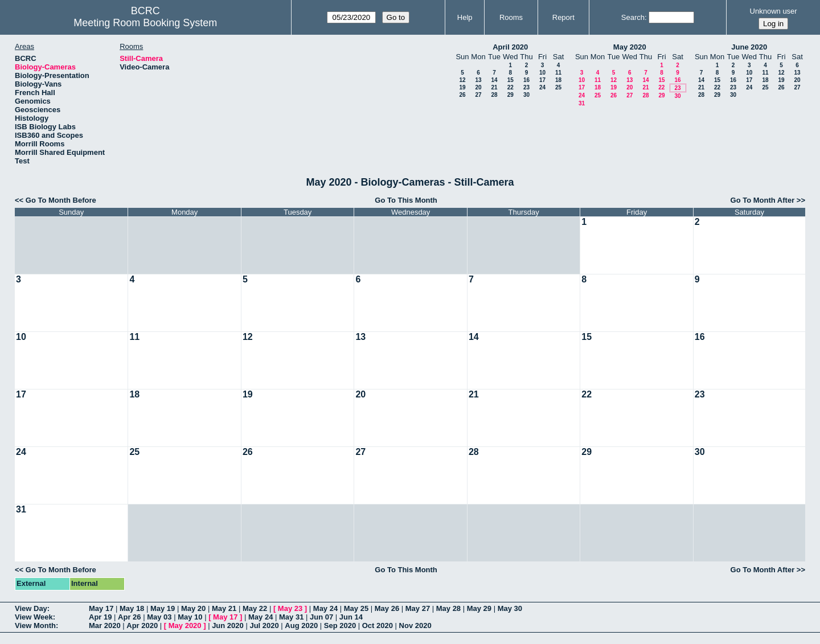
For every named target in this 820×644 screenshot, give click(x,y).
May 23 (290, 608)
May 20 (193, 608)
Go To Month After (763, 200)
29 (511, 95)
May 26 (387, 608)
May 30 (510, 608)
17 (542, 80)
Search (633, 17)
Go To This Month (406, 200)
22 (511, 87)
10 (542, 73)
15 (511, 80)
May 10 (190, 617)
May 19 (163, 608)
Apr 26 (129, 617)
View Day (31, 608)
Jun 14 (351, 617)
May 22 (255, 608)
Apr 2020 (142, 625)
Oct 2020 (378, 625)
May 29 (479, 608)
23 (526, 87)
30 (526, 95)
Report (563, 17)
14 (494, 80)
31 (582, 103)
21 (494, 87)
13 (478, 80)
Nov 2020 (415, 625)
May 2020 (630, 47)
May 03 (159, 617)
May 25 (356, 608)
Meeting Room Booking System (145, 23)
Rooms (511, 17)
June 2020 (749, 47)
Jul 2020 (264, 625)
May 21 (224, 608)
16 (526, 80)
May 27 (418, 608)
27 (478, 95)
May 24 (325, 608)
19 (462, 87)
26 (462, 95)
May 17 (101, 608)
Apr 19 (100, 617)
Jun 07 (321, 617)
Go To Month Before (61, 200)
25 (558, 87)
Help (465, 17)
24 (542, 87)
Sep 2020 (340, 625)
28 (494, 95)
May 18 (132, 608)
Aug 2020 (301, 625)
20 (478, 87)
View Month (35, 625)
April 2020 (510, 47)
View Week (34, 617)
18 (558, 80)
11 (558, 73)
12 (462, 80)
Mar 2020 (105, 625)
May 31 (291, 617)
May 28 (448, 608)
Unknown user (774, 11)
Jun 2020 (228, 625)
